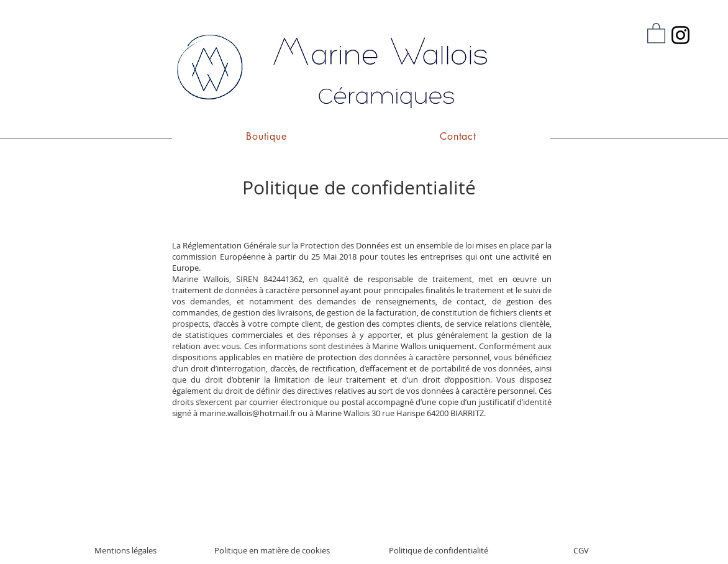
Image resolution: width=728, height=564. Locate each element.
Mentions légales (125, 550)
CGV (581, 550)
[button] (656, 33)
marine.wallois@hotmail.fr (248, 413)
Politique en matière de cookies (272, 550)
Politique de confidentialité (439, 550)
